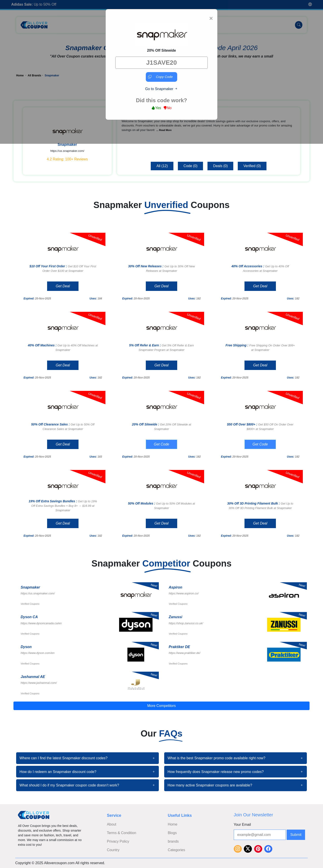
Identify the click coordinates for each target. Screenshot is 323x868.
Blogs (172, 833)
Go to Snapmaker (161, 89)
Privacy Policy (118, 841)
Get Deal (63, 286)
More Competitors (161, 706)
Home (173, 824)
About (111, 824)
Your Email (242, 825)
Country (113, 850)
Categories (176, 850)
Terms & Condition (121, 833)
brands (173, 841)
